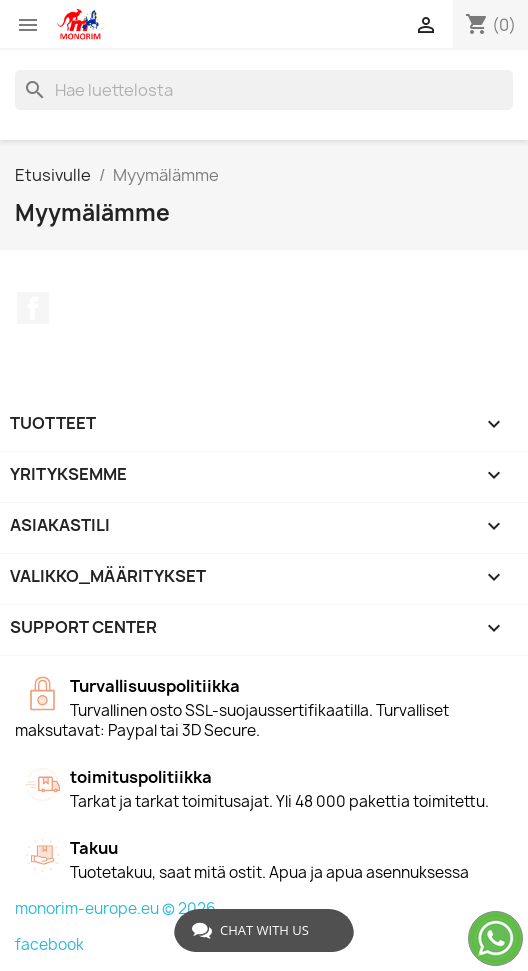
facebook (49, 944)
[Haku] (264, 90)
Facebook (33, 308)
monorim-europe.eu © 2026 (115, 908)
